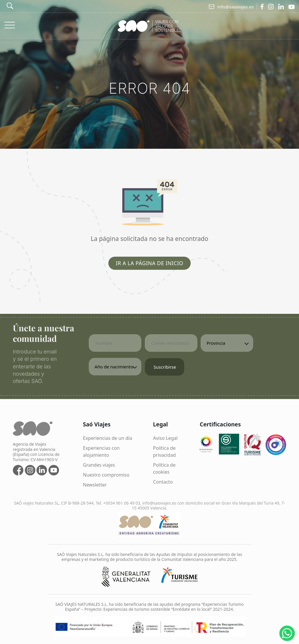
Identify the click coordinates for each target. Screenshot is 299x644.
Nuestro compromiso (106, 475)
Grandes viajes (99, 465)
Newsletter (95, 485)
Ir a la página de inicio (149, 263)
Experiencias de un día (107, 438)
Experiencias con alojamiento (101, 452)
